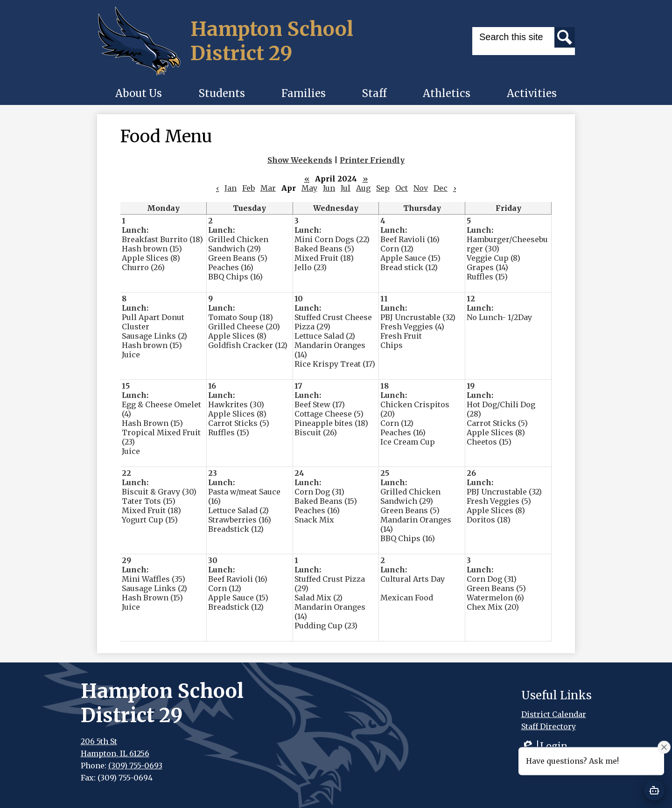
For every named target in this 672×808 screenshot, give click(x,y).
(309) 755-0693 (135, 766)
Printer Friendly (372, 160)
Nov (421, 188)
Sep (383, 188)
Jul (346, 188)
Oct (402, 188)
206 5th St (99, 741)
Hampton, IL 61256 (115, 753)
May (309, 188)
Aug (363, 188)
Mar (268, 188)
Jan (231, 188)
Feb (248, 188)
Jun (329, 188)
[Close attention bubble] (664, 748)
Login (544, 746)
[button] (139, 93)
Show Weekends (300, 160)
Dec (441, 188)
